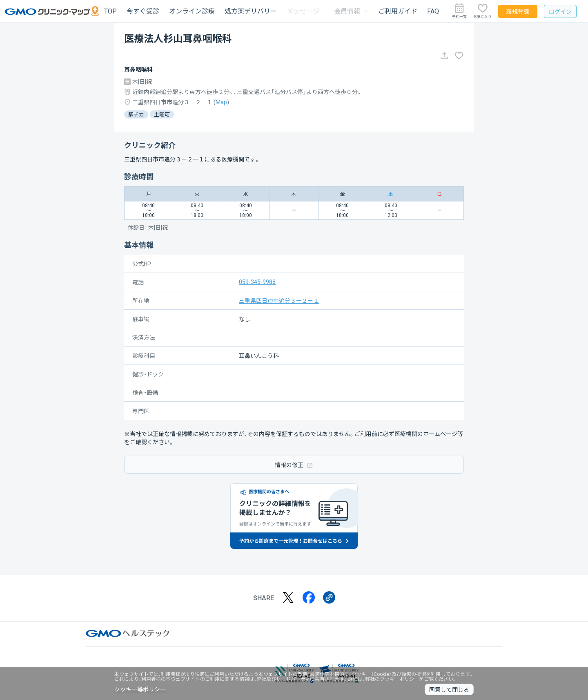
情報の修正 (294, 465)
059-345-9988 (257, 282)
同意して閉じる (449, 690)
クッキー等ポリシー (140, 689)
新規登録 (518, 12)
